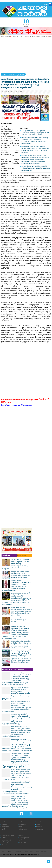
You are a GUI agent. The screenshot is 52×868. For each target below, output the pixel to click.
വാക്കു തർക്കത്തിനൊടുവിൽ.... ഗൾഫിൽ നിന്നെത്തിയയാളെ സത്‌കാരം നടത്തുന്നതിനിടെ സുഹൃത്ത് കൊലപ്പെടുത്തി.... (21, 644)
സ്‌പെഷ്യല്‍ (40, 829)
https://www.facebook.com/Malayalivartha (16, 406)
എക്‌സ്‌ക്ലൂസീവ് (24, 838)
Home (2, 852)
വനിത (21, 822)
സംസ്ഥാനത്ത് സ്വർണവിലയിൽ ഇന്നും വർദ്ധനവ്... (19, 620)
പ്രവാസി (4, 845)
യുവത (21, 836)
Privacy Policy (35, 852)
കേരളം (22, 75)
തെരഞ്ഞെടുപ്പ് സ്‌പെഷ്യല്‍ (6, 841)
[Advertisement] (26, 53)
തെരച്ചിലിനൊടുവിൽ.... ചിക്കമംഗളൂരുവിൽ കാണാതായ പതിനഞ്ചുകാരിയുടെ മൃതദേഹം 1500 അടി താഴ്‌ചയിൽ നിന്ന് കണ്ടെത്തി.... (35, 133)
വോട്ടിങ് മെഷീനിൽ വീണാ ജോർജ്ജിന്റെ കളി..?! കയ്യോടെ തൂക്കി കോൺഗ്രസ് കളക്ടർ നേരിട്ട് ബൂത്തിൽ (21, 575)
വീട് (20, 840)
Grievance (44, 852)
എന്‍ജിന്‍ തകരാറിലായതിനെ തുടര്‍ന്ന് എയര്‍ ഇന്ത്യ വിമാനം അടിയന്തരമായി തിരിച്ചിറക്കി (21, 661)
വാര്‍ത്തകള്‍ (13, 75)
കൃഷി (3, 829)
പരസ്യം (4, 838)
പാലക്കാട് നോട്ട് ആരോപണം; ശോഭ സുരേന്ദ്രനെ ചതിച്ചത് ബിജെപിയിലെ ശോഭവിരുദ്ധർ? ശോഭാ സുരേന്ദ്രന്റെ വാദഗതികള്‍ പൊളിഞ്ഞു (17, 564)
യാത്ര (38, 825)
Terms (26, 852)
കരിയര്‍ (4, 825)
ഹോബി (38, 822)
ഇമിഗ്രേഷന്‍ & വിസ (8, 836)
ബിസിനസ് (5, 827)
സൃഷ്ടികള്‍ (39, 827)
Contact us (18, 852)
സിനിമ (21, 827)
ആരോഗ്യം (22, 825)
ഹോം (4, 75)
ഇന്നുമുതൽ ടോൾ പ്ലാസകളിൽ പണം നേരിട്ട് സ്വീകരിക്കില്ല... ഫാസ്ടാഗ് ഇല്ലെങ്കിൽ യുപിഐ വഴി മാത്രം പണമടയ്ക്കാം (36, 168)
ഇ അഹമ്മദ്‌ (23, 843)
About (9, 852)
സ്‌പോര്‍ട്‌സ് (23, 829)
